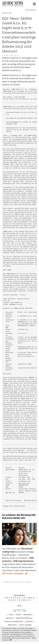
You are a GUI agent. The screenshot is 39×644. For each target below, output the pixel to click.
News (11, 615)
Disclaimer (29, 621)
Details (34, 638)
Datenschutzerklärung (24, 618)
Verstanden (6, 640)
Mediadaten (28, 615)
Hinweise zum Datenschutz (14, 621)
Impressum (10, 618)
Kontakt (18, 615)
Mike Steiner (12, 625)
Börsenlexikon (19, 595)
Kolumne (5, 13)
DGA (10, 13)
